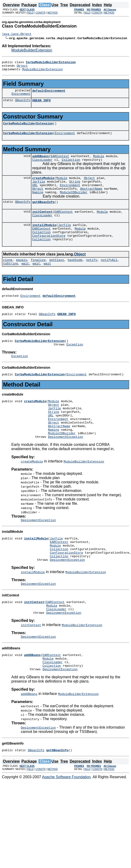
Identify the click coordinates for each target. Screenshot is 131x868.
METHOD (53, 13)
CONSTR (40, 13)
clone (8, 277)
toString (10, 281)
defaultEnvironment (49, 94)
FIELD (30, 13)
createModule (43, 186)
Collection (71, 167)
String (75, 190)
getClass (57, 277)
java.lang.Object (17, 34)
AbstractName (91, 198)
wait (25, 281)
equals (22, 277)
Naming (38, 203)
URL (35, 194)
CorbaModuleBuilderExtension (28, 128)
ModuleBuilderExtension (32, 51)
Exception (75, 365)
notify (92, 277)
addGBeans (40, 162)
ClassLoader (42, 167)
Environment (21, 98)
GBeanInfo (23, 104)
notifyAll (109, 277)
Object (22, 68)
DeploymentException (65, 467)
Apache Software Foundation (66, 821)
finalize (38, 277)
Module (99, 162)
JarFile (39, 190)
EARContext (60, 162)
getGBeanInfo (43, 213)
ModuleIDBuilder (74, 203)
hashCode (75, 277)
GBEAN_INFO (41, 104)
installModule (44, 238)
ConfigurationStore (49, 251)
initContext (42, 224)
